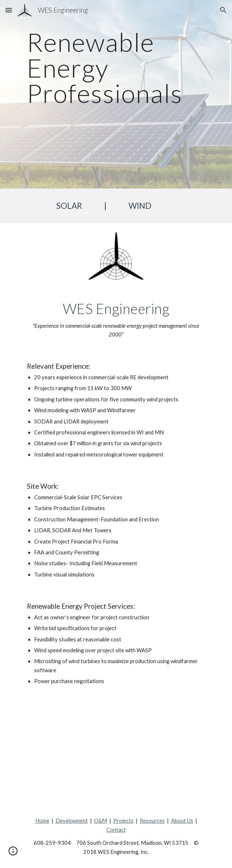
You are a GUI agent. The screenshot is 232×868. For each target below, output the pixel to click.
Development (72, 821)
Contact (116, 830)
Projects (123, 821)
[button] (9, 10)
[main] (116, 94)
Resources (152, 821)
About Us (182, 821)
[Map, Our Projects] (116, 751)
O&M (101, 821)
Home (42, 821)
